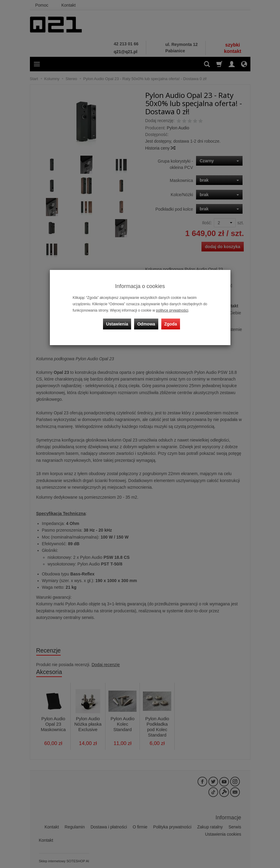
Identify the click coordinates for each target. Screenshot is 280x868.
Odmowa (146, 324)
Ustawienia (117, 324)
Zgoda (171, 324)
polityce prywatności (172, 310)
